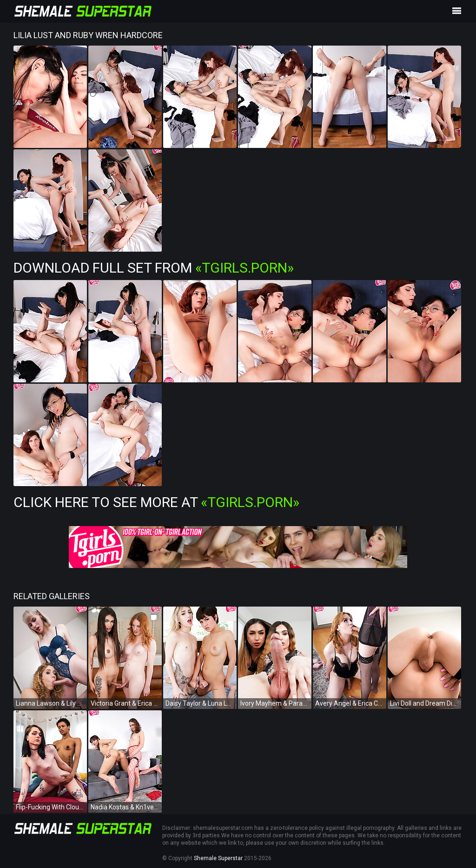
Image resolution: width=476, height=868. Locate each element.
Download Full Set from (154, 268)
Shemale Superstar (218, 858)
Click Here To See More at (156, 502)
